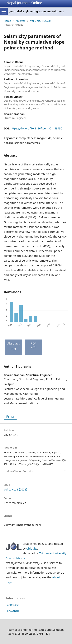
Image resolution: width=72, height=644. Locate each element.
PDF (12, 417)
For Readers (13, 605)
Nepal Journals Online (24, 3)
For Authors (13, 611)
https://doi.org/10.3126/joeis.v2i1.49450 (36, 128)
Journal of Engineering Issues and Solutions (37, 11)
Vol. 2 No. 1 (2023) (40, 21)
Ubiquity (32, 548)
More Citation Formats (19, 471)
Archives (21, 21)
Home (7, 21)
